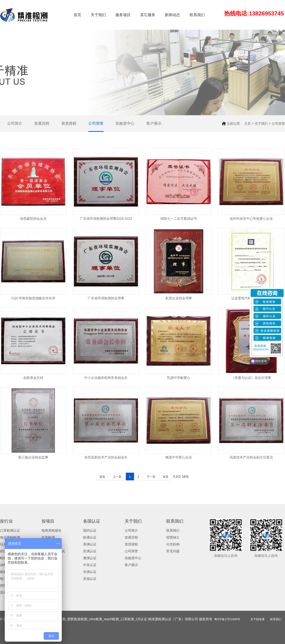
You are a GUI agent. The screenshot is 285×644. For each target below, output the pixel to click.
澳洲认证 (90, 558)
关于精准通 (257, 619)
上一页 (117, 477)
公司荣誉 (96, 123)
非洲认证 (90, 572)
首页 (77, 15)
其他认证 (90, 579)
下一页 (151, 477)
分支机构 (173, 544)
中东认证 (90, 565)
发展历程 (42, 123)
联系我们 (197, 15)
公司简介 (15, 123)
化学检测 (48, 537)
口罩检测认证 (10, 530)
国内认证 (90, 530)
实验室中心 (125, 123)
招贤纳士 (173, 537)
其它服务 (148, 15)
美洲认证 (90, 544)
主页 (247, 124)
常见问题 (173, 551)
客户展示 (154, 123)
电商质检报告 (52, 530)
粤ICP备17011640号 (227, 619)
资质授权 (69, 123)
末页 (166, 477)
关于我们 (98, 15)
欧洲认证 (90, 537)
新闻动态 (172, 15)
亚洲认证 (90, 551)
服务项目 (123, 15)
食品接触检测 (10, 537)
